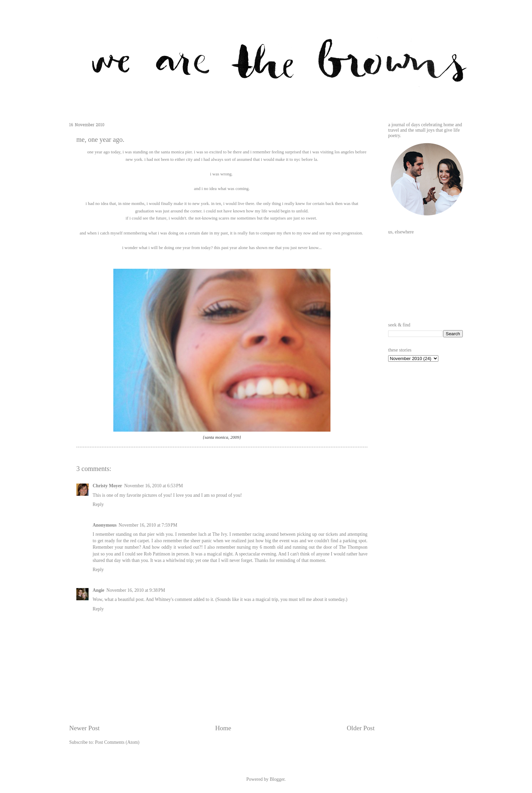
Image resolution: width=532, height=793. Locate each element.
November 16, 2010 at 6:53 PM (154, 486)
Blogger (277, 779)
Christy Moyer (107, 486)
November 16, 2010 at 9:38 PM (136, 590)
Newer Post (84, 728)
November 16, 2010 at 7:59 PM (148, 525)
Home (223, 728)
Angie (99, 590)
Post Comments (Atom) (117, 742)
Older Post (361, 728)
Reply (98, 504)
